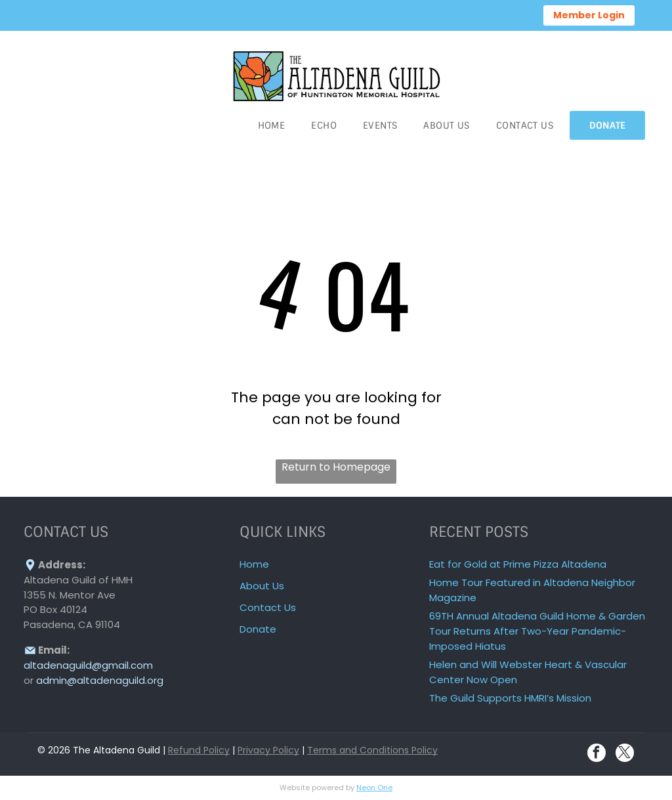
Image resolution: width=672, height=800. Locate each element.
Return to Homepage (336, 467)
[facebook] (597, 754)
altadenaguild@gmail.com (88, 665)
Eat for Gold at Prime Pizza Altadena (518, 564)
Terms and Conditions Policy (372, 750)
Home (254, 564)
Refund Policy (199, 750)
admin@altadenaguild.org (100, 680)
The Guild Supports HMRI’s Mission (510, 698)
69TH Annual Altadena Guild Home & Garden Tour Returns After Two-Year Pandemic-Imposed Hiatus (537, 631)
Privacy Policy (268, 750)
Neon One (374, 788)
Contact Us (268, 607)
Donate (258, 629)
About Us (262, 586)
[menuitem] (272, 125)
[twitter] (625, 754)
